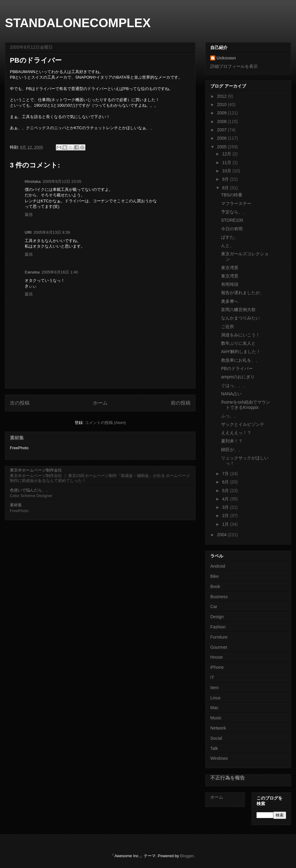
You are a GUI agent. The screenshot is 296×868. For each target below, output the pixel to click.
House (216, 657)
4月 (226, 499)
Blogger (187, 856)
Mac (214, 708)
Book (215, 586)
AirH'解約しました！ (241, 352)
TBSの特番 (232, 195)
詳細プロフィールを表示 (234, 66)
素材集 (17, 438)
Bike (214, 576)
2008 (222, 121)
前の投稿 (181, 403)
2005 (222, 147)
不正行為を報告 (228, 778)
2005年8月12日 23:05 (62, 181)
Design (217, 617)
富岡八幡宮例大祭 (238, 310)
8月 (226, 188)
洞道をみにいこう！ (240, 335)
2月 (226, 516)
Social (216, 738)
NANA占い (231, 394)
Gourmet (219, 647)
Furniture (219, 637)
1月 (226, 524)
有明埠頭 (230, 284)
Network (218, 728)
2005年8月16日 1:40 (60, 272)
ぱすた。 (230, 237)
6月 (226, 482)
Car (214, 607)
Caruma (32, 272)
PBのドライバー (237, 368)
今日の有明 (232, 229)
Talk (214, 748)
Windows (219, 758)
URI (28, 232)
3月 (226, 507)
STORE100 (232, 220)
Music (216, 718)
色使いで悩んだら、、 (30, 490)
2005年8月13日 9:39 (52, 232)
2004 (222, 535)
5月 (226, 491)
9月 (226, 179)
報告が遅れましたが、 (243, 293)
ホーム (100, 403)
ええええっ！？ (236, 433)
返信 (29, 214)
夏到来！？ (232, 441)
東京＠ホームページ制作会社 (36, 470)
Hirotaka (33, 181)
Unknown (226, 58)
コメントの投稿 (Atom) (105, 423)
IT (212, 677)
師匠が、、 (232, 450)
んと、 (228, 245)
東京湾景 (230, 268)
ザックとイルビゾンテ (243, 424)
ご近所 (228, 327)
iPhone (217, 667)
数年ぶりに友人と (238, 343)
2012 (222, 96)
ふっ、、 (230, 416)
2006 (222, 138)
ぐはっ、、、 (234, 385)
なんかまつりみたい (240, 318)
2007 (222, 130)
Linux (215, 698)
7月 (226, 474)
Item (214, 688)
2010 (222, 105)
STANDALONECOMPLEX (78, 23)
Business (219, 597)
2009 (222, 113)
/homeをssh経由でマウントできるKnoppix (246, 405)
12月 (227, 154)
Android (218, 566)
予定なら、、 (234, 212)
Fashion (218, 627)
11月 (227, 162)
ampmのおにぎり (238, 377)
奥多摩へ (230, 301)
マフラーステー (236, 204)
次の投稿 (20, 403)
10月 (227, 171)
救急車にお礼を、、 (240, 360)
